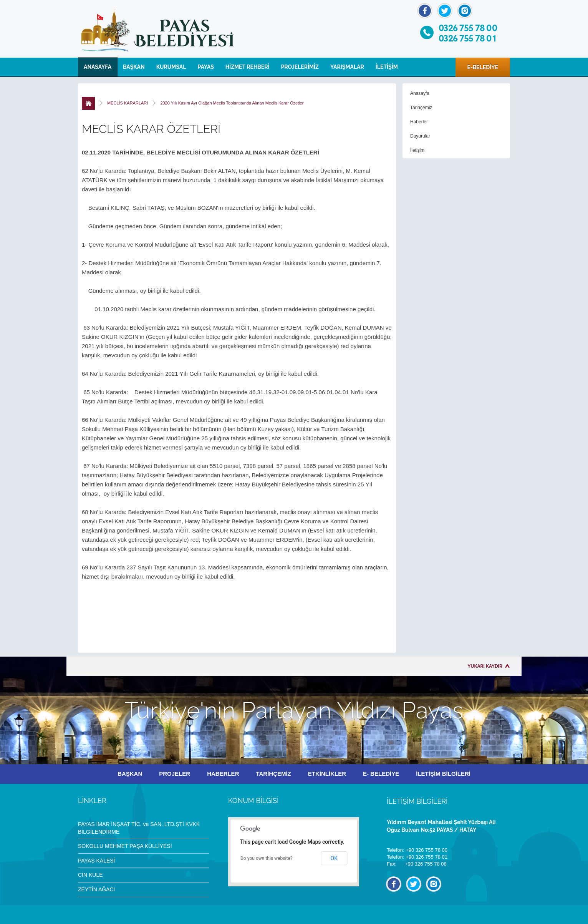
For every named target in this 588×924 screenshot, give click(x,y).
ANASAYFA (98, 67)
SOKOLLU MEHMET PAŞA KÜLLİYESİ (125, 846)
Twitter (445, 11)
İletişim (417, 150)
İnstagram (465, 11)
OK (334, 858)
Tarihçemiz (421, 108)
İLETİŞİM (387, 67)
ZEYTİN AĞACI (96, 889)
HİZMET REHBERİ (248, 67)
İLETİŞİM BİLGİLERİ (443, 774)
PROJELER (175, 774)
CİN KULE (90, 875)
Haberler (419, 122)
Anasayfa (420, 93)
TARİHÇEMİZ (273, 774)
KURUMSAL (171, 67)
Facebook (425, 11)
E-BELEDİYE (483, 67)
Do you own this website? (267, 858)
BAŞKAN (134, 67)
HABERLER (223, 774)
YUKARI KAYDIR (485, 666)
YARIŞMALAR (347, 67)
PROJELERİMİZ (300, 67)
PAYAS (205, 67)
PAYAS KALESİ (97, 861)
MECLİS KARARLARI (128, 103)
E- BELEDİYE (381, 774)
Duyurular (420, 136)
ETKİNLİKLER (327, 774)
